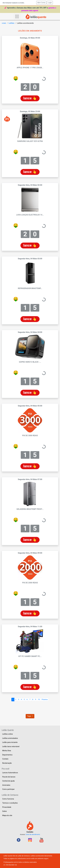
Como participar (8, 789)
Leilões (11, 23)
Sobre (5, 811)
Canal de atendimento (33, 834)
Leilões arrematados (10, 738)
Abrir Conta (42, 2)
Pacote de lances (9, 777)
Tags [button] (29, 716)
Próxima (45, 699)
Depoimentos (7, 755)
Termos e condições (10, 803)
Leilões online (8, 734)
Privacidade (7, 807)
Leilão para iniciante (10, 742)
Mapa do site (7, 815)
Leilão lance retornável (11, 746)
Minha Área (7, 751)
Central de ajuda (8, 781)
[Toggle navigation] (17, 16)
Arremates (6, 785)
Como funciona (8, 799)
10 (39, 699)
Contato (5, 759)
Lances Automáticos (10, 773)
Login (50, 3)
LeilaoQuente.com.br (24, 859)
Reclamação (7, 763)
